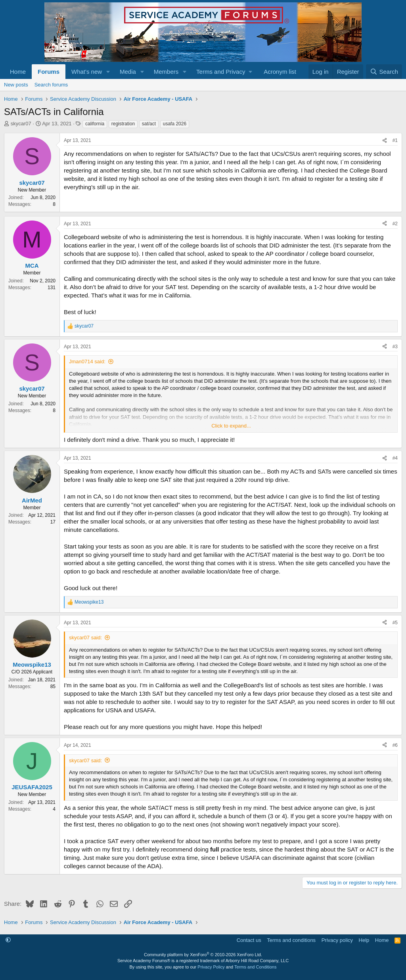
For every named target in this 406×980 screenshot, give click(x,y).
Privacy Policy (211, 967)
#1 (395, 140)
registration (123, 124)
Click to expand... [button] (231, 426)
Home (18, 72)
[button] (108, 72)
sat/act (149, 124)
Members (166, 72)
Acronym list (280, 72)
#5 (395, 623)
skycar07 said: (85, 638)
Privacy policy (337, 940)
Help (364, 940)
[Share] (385, 141)
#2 (395, 224)
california (95, 124)
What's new (87, 72)
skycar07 (21, 124)
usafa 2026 (175, 124)
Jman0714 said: (87, 362)
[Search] (384, 72)
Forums (49, 72)
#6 (395, 745)
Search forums (51, 85)
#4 (395, 458)
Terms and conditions (291, 940)
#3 (395, 347)
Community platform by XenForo (203, 955)
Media (128, 72)
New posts (16, 85)
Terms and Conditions (255, 967)
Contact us (249, 940)
